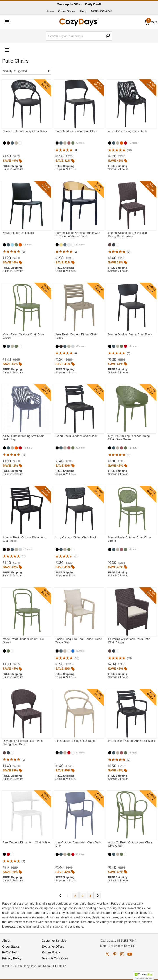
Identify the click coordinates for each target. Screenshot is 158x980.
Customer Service (54, 941)
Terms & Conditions (55, 958)
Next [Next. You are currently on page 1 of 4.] (98, 896)
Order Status (67, 11)
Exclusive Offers (53, 946)
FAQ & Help (10, 952)
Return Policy (51, 952)
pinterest (115, 954)
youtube (130, 954)
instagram (122, 954)
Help (83, 11)
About (6, 941)
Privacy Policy (12, 958)
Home (49, 11)
